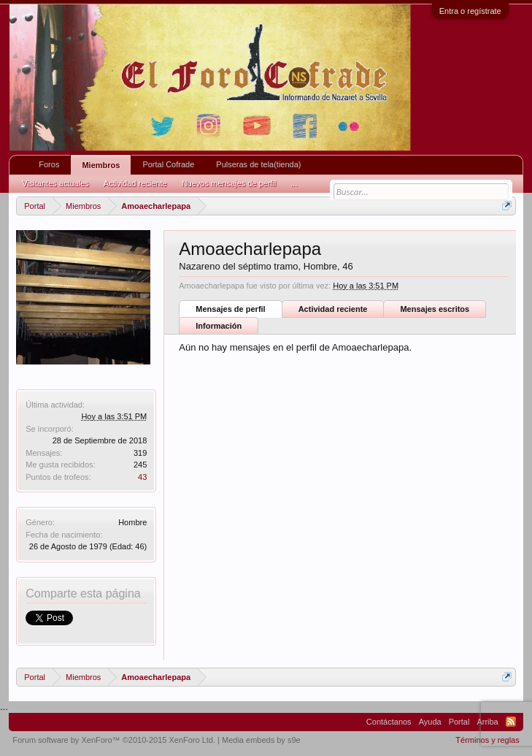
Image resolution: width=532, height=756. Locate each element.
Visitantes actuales (55, 183)
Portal (459, 722)
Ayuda (430, 722)
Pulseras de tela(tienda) (258, 164)
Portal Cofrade (168, 164)
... (294, 183)
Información (219, 326)
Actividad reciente (333, 309)
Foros (49, 164)
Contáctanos (389, 722)
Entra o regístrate (470, 11)
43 (142, 477)
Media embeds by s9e (261, 740)
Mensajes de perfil (230, 309)
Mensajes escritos (435, 309)
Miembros (101, 165)
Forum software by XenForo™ (114, 740)
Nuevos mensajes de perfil (229, 183)
